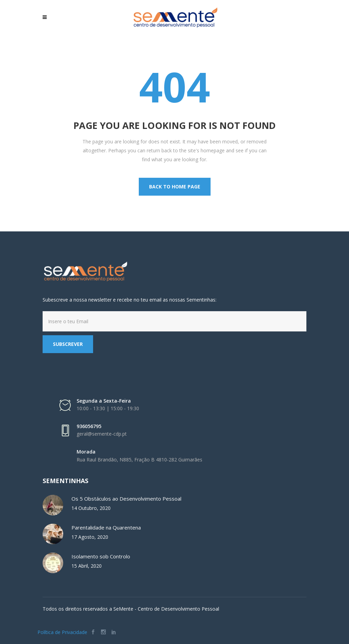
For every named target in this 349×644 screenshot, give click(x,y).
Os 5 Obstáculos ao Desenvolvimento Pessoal (126, 499)
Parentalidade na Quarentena (106, 527)
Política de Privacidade (62, 632)
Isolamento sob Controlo (101, 556)
